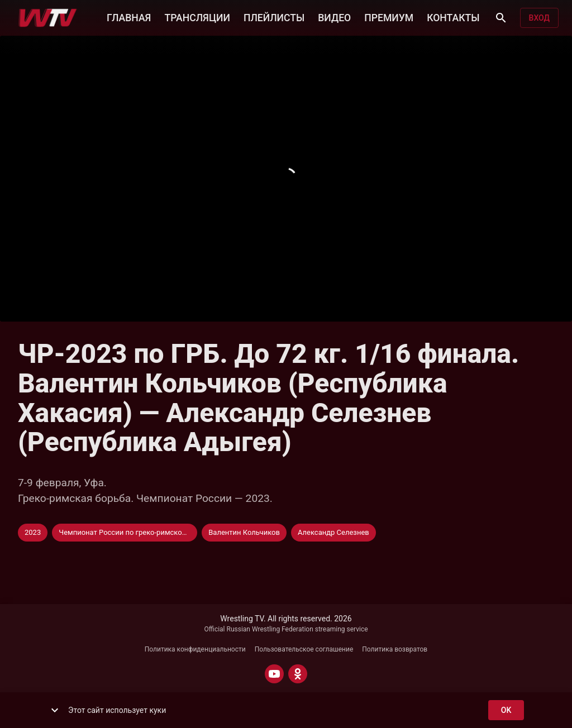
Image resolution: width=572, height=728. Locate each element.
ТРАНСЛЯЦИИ (197, 17)
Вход (539, 18)
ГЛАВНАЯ (129, 17)
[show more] (55, 710)
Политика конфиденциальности (195, 649)
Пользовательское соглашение (304, 649)
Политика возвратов (395, 649)
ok (506, 710)
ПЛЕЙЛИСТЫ (274, 17)
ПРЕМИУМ (389, 17)
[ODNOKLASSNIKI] (298, 674)
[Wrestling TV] (48, 18)
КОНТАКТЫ (453, 17)
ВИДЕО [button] (334, 17)
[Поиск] (501, 18)
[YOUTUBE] (274, 674)
